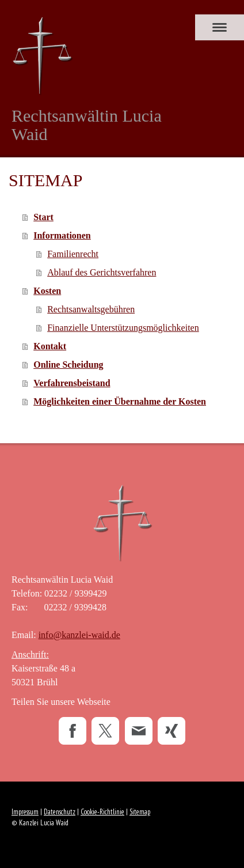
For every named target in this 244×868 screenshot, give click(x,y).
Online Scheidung (68, 365)
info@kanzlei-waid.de (79, 635)
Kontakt (50, 346)
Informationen (62, 235)
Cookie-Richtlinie (102, 812)
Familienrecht (73, 254)
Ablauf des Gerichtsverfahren (102, 272)
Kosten (47, 291)
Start (43, 217)
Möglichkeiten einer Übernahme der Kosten (120, 401)
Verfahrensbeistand (72, 383)
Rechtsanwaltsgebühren (91, 309)
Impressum (25, 812)
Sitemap (140, 812)
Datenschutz (60, 812)
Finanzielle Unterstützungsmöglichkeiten (123, 328)
